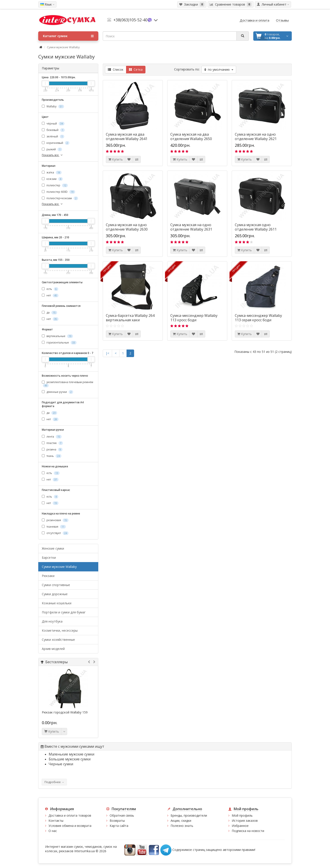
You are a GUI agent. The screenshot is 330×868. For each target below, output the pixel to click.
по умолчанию (219, 69)
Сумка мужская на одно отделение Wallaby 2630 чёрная (127, 229)
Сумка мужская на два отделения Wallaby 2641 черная (127, 139)
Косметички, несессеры (60, 630)
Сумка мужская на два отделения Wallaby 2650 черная (191, 139)
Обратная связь (122, 815)
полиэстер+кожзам (60, 198)
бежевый (53, 130)
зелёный (53, 136)
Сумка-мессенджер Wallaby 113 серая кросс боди (258, 318)
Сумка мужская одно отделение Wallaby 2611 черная (256, 229)
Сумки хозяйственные (58, 640)
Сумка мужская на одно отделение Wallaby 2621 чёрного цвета (256, 139)
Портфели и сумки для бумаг (64, 612)
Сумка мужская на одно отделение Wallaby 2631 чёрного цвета (191, 229)
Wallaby (53, 106)
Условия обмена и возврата (70, 826)
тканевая (54, 527)
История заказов (245, 821)
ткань (52, 456)
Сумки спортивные (56, 585)
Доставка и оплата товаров (70, 815)
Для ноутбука (52, 621)
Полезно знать (182, 826)
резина (52, 449)
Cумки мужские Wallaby (59, 567)
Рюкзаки (48, 576)
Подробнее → (54, 782)
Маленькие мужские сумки (71, 754)
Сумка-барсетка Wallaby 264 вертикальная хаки (130, 318)
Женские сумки (53, 548)
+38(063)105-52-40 (130, 20)
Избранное (240, 826)
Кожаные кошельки (57, 603)
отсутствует (55, 533)
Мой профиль (242, 815)
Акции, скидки (181, 821)
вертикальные (57, 336)
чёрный (53, 124)
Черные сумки (61, 764)
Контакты (56, 821)
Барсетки (49, 558)
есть (50, 289)
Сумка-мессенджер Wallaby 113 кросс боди (194, 318)
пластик (52, 443)
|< (107, 353)
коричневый (56, 143)
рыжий (52, 149)
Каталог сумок (68, 36)
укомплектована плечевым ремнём (67, 384)
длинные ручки (57, 392)
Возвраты (117, 821)
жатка (52, 172)
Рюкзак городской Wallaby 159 (65, 712)
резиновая (55, 520)
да (49, 312)
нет (50, 295)
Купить (52, 731)
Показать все (53, 155)
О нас (53, 831)
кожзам (52, 179)
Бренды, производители (189, 815)
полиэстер (55, 185)
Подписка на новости (248, 831)
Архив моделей (53, 649)
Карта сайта (119, 826)
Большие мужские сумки (70, 759)
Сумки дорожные (55, 594)
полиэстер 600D (58, 192)
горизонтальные (59, 343)
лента (52, 437)
